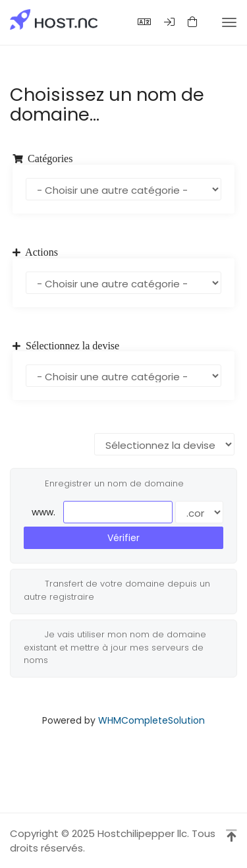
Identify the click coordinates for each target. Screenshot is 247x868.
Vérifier (123, 538)
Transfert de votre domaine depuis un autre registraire (117, 590)
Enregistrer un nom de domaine (104, 484)
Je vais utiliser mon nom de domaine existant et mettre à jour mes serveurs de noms (115, 647)
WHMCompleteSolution (151, 720)
